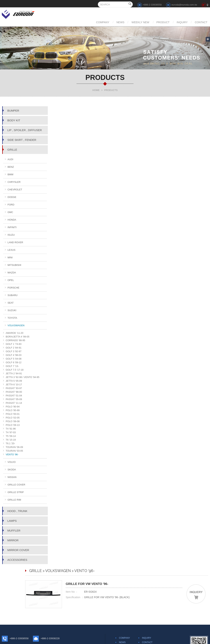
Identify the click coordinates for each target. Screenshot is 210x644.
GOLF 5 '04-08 (14, 359)
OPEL (11, 280)
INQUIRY (177, 22)
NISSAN (12, 477)
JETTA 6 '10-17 (14, 385)
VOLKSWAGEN (16, 325)
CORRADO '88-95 (15, 340)
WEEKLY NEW (127, 22)
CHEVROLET (15, 190)
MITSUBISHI (14, 265)
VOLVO (12, 462)
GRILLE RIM (14, 500)
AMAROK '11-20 (15, 333)
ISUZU (11, 235)
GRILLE (12, 150)
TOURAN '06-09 (14, 447)
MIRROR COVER (18, 550)
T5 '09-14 (11, 436)
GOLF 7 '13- (12, 366)
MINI (10, 257)
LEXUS (11, 250)
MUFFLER (14, 530)
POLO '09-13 (13, 425)
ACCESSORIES (17, 560)
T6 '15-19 (11, 440)
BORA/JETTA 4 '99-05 (18, 337)
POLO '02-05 (13, 418)
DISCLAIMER (149, 599)
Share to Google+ (164, 617)
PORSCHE (13, 288)
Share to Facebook (124, 617)
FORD (11, 205)
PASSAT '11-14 (14, 403)
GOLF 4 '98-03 (14, 355)
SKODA (12, 470)
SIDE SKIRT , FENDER (22, 140)
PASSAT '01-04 (14, 396)
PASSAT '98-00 (14, 392)
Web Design (121, 641)
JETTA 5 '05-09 (14, 381)
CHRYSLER (14, 182)
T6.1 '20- (10, 443)
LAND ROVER (15, 242)
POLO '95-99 (13, 410)
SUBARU (13, 295)
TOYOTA (12, 318)
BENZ (11, 167)
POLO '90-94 (13, 407)
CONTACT (200, 22)
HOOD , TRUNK (17, 511)
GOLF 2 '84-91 (14, 348)
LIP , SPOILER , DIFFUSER (25, 130)
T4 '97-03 (11, 432)
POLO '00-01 (13, 414)
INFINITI (12, 227)
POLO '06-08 (13, 421)
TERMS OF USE (150, 603)
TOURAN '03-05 (14, 451)
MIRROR (13, 540)
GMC (10, 212)
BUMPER (13, 111)
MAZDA (12, 273)
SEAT (11, 303)
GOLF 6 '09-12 (14, 362)
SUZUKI (12, 310)
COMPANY (81, 22)
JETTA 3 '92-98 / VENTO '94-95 (23, 377)
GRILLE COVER (16, 485)
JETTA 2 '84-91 (14, 373)
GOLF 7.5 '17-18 (15, 370)
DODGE (12, 197)
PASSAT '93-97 (14, 388)
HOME (96, 90)
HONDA (12, 220)
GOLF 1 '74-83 (14, 344)
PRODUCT (154, 22)
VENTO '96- (12, 454)
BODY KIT (14, 120)
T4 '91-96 (11, 429)
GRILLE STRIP (16, 492)
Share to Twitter (144, 617)
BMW (10, 174)
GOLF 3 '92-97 (14, 351)
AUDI (10, 159)
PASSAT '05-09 (14, 399)
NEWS (103, 22)
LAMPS (12, 521)
